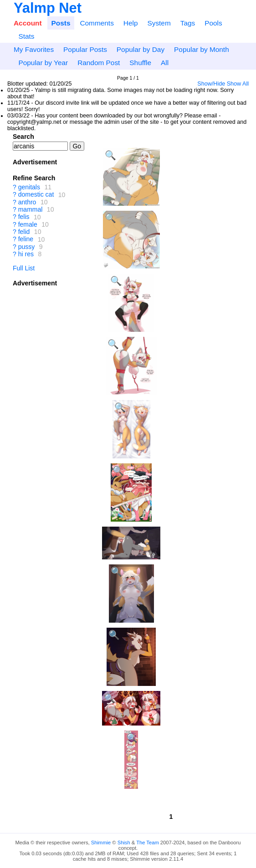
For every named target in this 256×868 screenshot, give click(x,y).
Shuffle (140, 63)
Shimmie (101, 843)
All (165, 63)
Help (131, 23)
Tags (188, 23)
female (28, 224)
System (159, 23)
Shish (124, 843)
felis (24, 217)
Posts (61, 23)
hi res (26, 254)
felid (24, 232)
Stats (26, 36)
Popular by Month (202, 49)
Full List (24, 268)
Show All (238, 84)
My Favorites (34, 49)
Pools (213, 23)
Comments (97, 23)
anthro (27, 202)
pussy (27, 247)
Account (28, 23)
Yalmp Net (48, 8)
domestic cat (36, 195)
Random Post (99, 63)
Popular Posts (85, 49)
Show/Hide (211, 84)
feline (26, 239)
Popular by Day (141, 49)
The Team (148, 843)
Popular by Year (43, 63)
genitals (29, 187)
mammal (31, 209)
